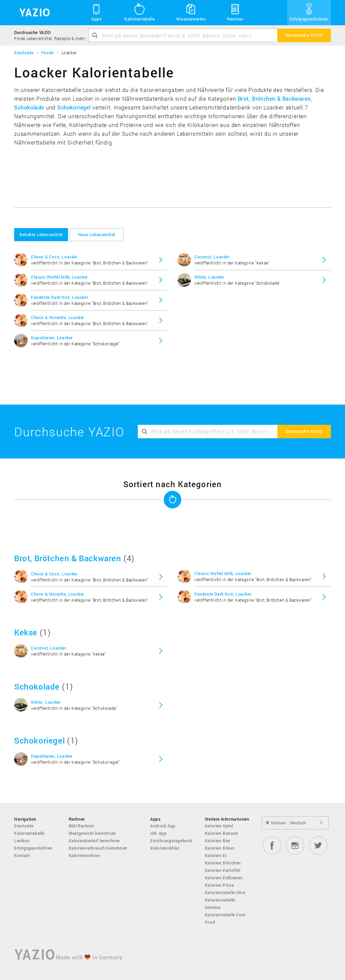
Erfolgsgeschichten (309, 12)
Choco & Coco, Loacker (54, 257)
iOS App (158, 833)
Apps (97, 12)
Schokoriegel (74, 107)
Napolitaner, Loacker (52, 338)
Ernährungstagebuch (171, 841)
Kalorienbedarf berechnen (95, 841)
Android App (163, 826)
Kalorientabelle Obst (225, 892)
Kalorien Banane (222, 833)
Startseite (24, 826)
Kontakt (22, 855)
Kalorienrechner (85, 855)
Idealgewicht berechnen (92, 833)
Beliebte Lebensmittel (41, 234)
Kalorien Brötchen (223, 863)
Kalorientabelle (139, 12)
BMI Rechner (82, 826)
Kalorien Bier (218, 841)
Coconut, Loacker (212, 257)
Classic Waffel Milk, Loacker (59, 277)
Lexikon (22, 841)
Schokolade (29, 107)
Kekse (26, 632)
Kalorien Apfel (219, 826)
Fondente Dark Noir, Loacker (59, 297)
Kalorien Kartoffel (223, 870)
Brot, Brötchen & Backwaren (274, 99)
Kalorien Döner (220, 848)
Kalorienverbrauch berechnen (98, 848)
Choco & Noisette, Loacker (58, 317)
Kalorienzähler (165, 848)
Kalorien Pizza (219, 885)
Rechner (235, 12)
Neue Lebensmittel (97, 234)
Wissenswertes (191, 12)
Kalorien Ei (216, 855)
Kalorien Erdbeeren (224, 878)
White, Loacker (209, 277)
